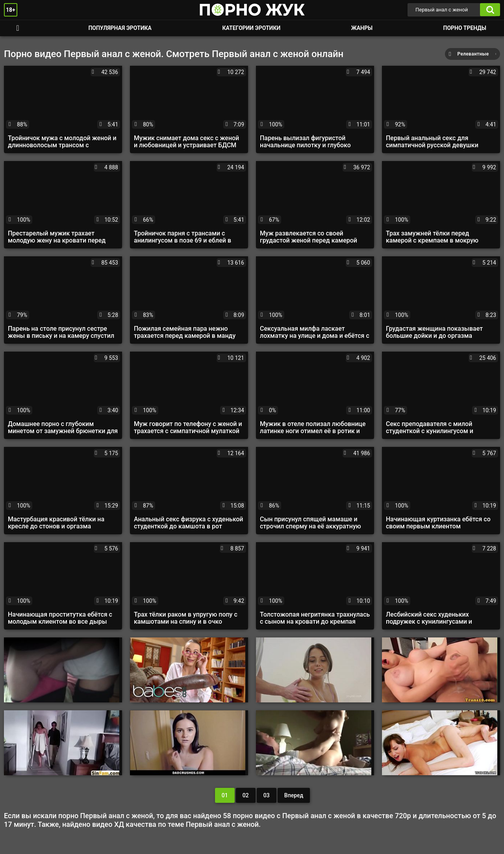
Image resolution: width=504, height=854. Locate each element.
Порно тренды (465, 28)
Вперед (294, 795)
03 (267, 795)
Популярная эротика (120, 28)
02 (246, 795)
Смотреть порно (18, 28)
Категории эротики (251, 28)
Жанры (362, 28)
